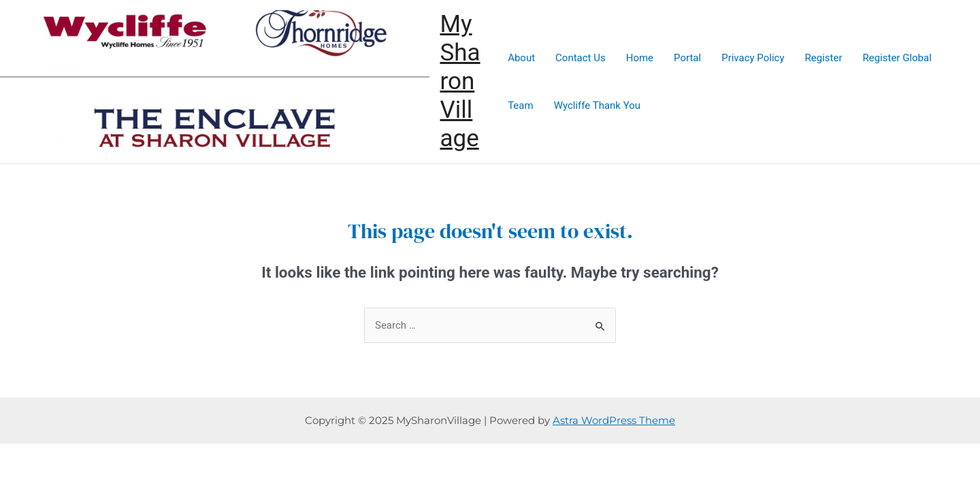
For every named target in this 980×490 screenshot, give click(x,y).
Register (824, 58)
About (521, 58)
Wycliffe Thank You (597, 105)
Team (521, 105)
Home (640, 58)
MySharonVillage (460, 81)
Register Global (897, 58)
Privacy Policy (753, 58)
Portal (687, 58)
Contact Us (581, 58)
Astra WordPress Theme (614, 420)
